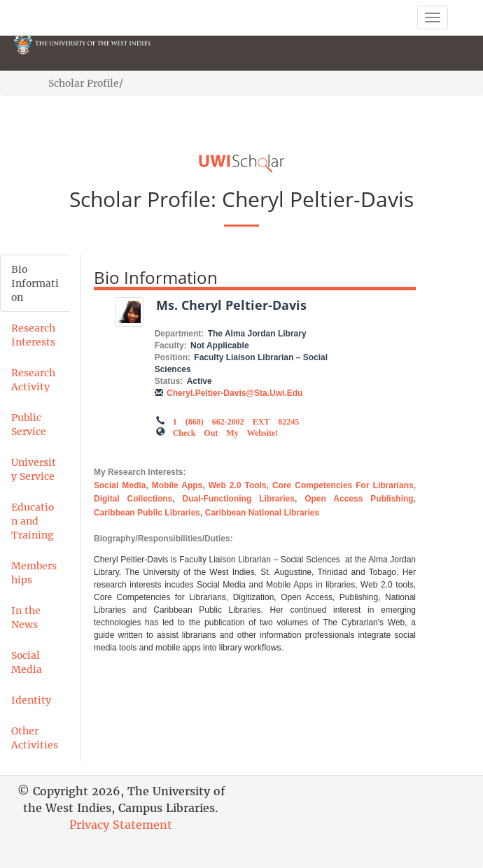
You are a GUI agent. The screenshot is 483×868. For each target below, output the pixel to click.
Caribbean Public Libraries (147, 513)
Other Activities (35, 738)
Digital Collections (133, 499)
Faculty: (171, 346)
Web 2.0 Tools (238, 485)
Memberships (34, 573)
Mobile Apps (177, 485)
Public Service (29, 425)
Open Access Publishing (359, 499)
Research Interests (33, 335)
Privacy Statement (121, 825)
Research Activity (33, 380)
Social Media (27, 662)
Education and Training (33, 521)
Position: (173, 357)
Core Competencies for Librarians (343, 485)
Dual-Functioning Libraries (239, 499)
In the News (26, 618)
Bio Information (35, 283)
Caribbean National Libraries (262, 513)
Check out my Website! (226, 432)
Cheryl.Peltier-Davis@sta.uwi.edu (234, 393)
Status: (169, 381)
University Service (34, 469)
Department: (180, 334)
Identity (31, 700)
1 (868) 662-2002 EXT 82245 (236, 420)
